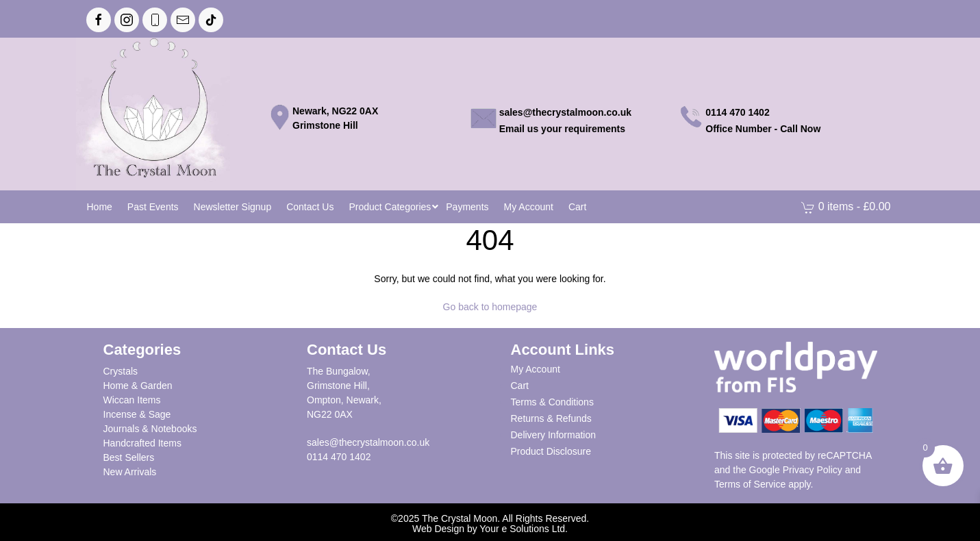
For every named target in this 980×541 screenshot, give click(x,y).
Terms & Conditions (552, 402)
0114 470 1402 (339, 457)
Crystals (121, 371)
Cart (520, 386)
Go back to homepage (490, 307)
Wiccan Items (132, 400)
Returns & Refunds (551, 418)
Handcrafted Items (142, 443)
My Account (536, 369)
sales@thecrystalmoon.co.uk (368, 442)
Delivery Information (554, 435)
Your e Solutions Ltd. (524, 529)
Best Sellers (129, 457)
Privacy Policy (813, 470)
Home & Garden (138, 386)
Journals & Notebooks (150, 429)
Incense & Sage (137, 414)
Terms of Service (750, 484)
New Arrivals (130, 472)
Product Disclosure (551, 451)
